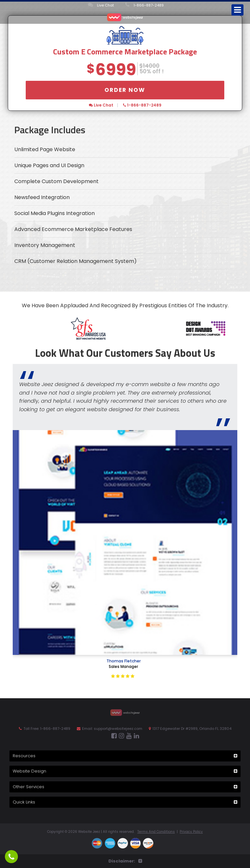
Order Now (125, 90)
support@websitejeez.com (118, 729)
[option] (141, 329)
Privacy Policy (191, 832)
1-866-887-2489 (145, 5)
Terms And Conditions (156, 832)
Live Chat (101, 5)
